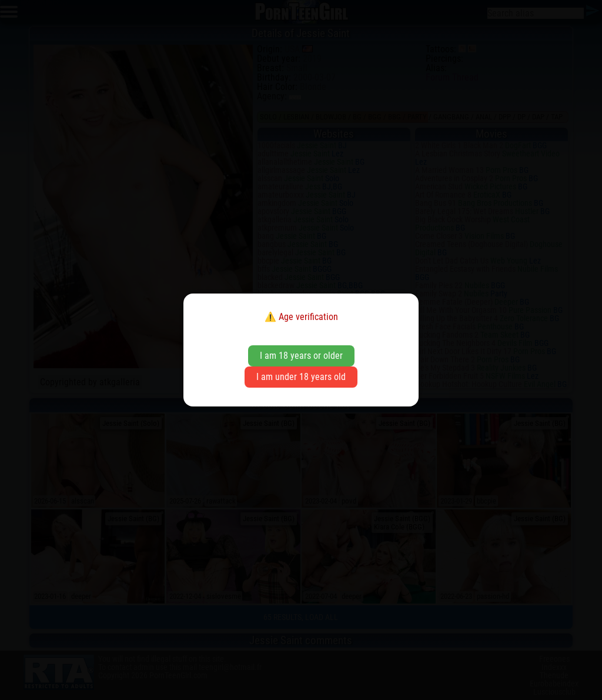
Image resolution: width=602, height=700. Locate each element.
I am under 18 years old (301, 377)
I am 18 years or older (301, 356)
